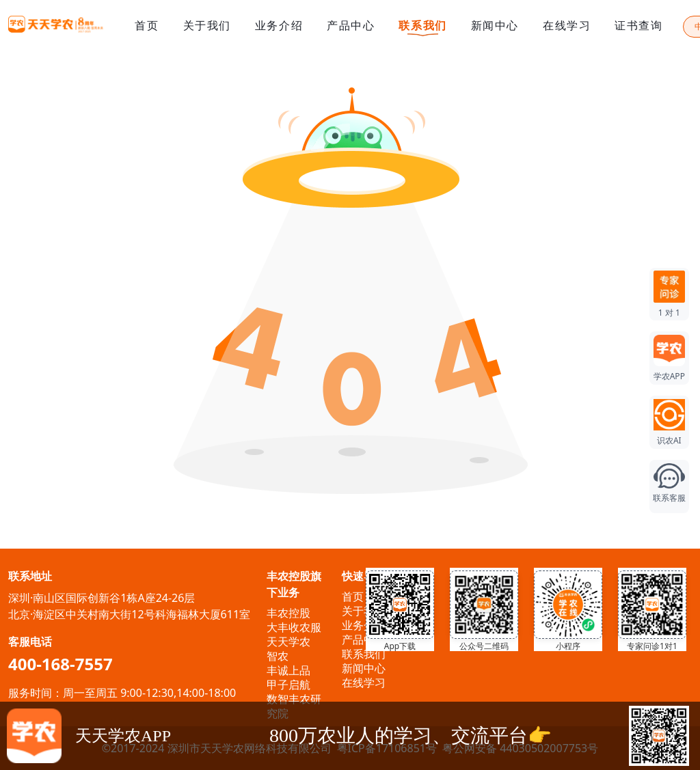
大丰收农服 (294, 627)
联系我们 (422, 26)
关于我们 (207, 25)
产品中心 (351, 25)
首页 (147, 25)
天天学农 (288, 642)
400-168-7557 (60, 664)
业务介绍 (279, 25)
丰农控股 (288, 613)
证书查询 (638, 25)
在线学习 (567, 25)
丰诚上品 (288, 670)
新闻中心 (495, 25)
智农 (278, 656)
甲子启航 (288, 685)
